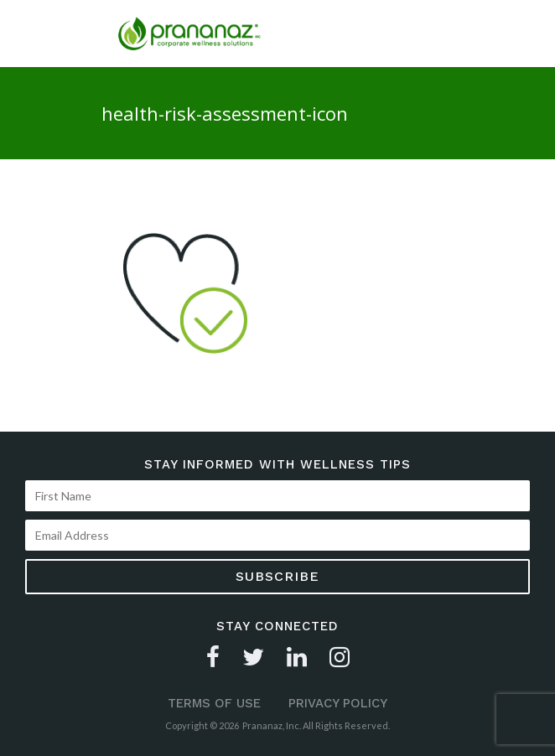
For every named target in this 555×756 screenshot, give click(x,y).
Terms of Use (214, 703)
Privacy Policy (338, 703)
